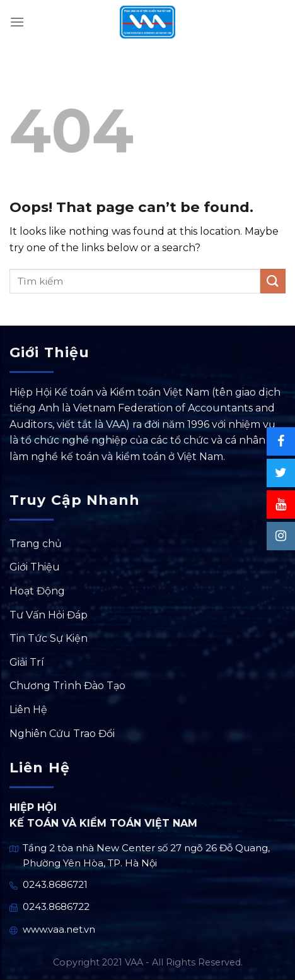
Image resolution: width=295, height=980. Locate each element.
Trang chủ (36, 544)
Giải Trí (27, 662)
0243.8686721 (55, 884)
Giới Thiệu (35, 567)
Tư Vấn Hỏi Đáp (49, 615)
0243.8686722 (56, 906)
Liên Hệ (28, 710)
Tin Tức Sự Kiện (49, 638)
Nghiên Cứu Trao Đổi (62, 734)
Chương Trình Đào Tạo (67, 686)
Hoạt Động (37, 591)
